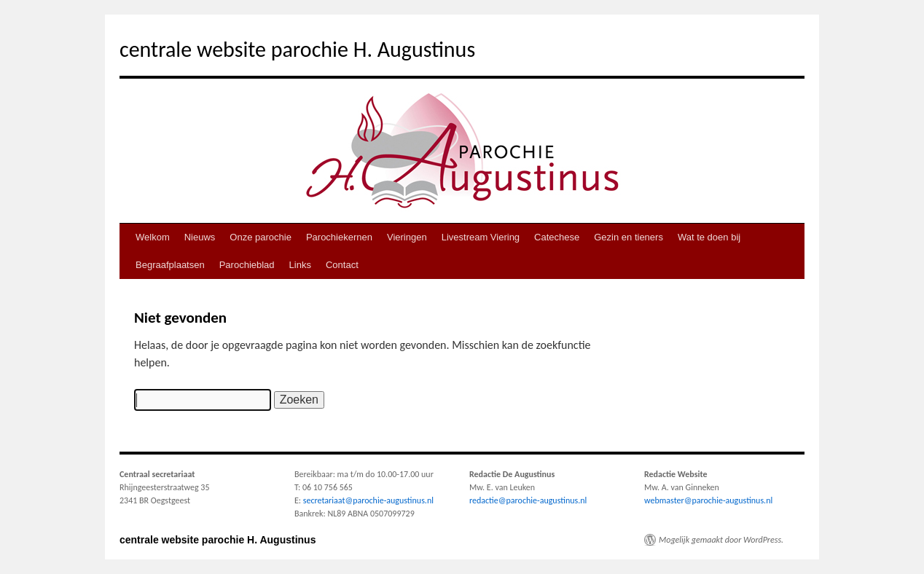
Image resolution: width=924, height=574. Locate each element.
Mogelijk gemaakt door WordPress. (721, 540)
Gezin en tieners (629, 237)
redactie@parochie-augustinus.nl (528, 500)
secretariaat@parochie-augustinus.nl (368, 500)
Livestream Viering (481, 237)
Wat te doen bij (709, 237)
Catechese (557, 237)
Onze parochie (261, 237)
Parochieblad (247, 265)
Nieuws (200, 237)
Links (300, 265)
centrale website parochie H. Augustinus (297, 49)
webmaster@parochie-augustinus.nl (708, 500)
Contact (342, 265)
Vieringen (407, 237)
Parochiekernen (339, 237)
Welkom (153, 237)
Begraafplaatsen (170, 265)
